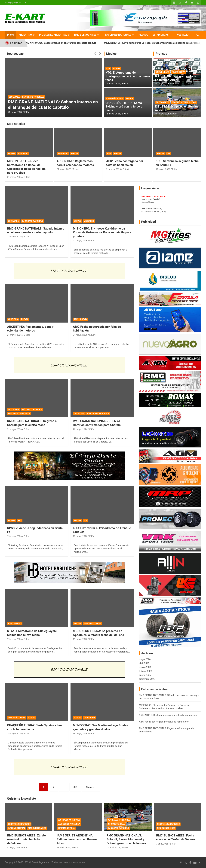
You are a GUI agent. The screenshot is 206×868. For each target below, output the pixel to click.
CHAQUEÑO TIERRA (115, 99)
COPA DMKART (163, 72)
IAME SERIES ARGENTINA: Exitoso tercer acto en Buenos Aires (77, 839)
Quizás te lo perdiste (21, 798)
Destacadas (15, 54)
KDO (86, 521)
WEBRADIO (183, 35)
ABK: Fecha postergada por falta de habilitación (125, 163)
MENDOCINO (89, 718)
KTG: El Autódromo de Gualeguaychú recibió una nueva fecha (128, 76)
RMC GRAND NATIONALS (117, 35)
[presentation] (95, 54)
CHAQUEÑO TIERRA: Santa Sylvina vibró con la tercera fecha (124, 106)
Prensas (161, 54)
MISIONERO (23, 154)
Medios (111, 54)
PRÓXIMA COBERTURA (32, 410)
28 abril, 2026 (63, 848)
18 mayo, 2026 (113, 114)
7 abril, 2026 (162, 844)
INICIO (11, 35)
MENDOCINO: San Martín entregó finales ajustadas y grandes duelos (100, 727)
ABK (109, 154)
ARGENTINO (25, 35)
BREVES (12, 154)
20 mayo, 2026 (80, 429)
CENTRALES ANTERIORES (19, 824)
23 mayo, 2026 (15, 112)
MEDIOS (116, 68)
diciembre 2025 (147, 679)
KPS (168, 154)
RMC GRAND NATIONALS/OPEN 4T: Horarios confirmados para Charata (97, 423)
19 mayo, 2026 (113, 84)
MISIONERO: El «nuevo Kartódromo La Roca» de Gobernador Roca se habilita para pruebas (26, 167)
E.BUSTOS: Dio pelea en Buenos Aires (177, 108)
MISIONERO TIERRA (92, 623)
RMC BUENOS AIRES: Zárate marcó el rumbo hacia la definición (26, 839)
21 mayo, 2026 (14, 177)
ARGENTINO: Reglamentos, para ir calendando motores (75, 163)
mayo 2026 (145, 659)
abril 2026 (144, 663)
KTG (108, 68)
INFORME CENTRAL (17, 828)
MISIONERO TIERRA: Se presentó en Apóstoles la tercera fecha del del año (98, 633)
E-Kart (27, 112)
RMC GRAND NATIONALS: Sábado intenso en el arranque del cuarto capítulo (62, 43)
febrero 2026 (146, 671)
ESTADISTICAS (161, 35)
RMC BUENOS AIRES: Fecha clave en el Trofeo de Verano (175, 837)
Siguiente (91, 787)
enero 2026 (145, 675)
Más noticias (16, 124)
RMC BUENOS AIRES (85, 35)
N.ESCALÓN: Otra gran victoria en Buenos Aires (176, 78)
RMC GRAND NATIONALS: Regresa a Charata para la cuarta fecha (32, 423)
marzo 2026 (145, 667)
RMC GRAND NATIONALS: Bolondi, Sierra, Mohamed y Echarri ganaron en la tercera (126, 839)
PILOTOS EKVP (178, 72)
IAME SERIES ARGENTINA (53, 35)
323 (75, 787)
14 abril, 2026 (113, 848)
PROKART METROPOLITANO (184, 102)
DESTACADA (14, 97)
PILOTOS (143, 35)
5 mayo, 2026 (14, 848)
